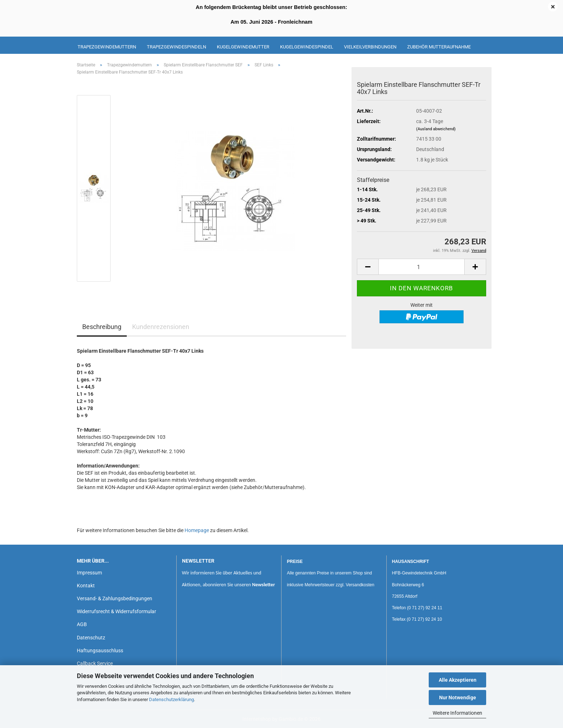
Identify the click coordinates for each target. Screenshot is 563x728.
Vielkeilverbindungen (370, 47)
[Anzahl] (422, 267)
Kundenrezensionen (161, 327)
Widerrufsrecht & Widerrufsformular (117, 611)
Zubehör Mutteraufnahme (439, 47)
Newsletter (264, 585)
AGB (82, 624)
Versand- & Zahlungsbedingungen (115, 598)
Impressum (89, 573)
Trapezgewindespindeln (176, 47)
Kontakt (86, 586)
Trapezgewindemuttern (107, 47)
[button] (368, 267)
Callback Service (95, 663)
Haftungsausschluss (100, 650)
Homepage (197, 530)
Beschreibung (102, 327)
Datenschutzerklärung (171, 699)
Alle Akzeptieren (458, 680)
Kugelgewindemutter (243, 47)
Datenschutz (91, 638)
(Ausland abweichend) (436, 129)
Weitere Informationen (457, 713)
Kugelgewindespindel (307, 47)
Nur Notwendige (458, 698)
